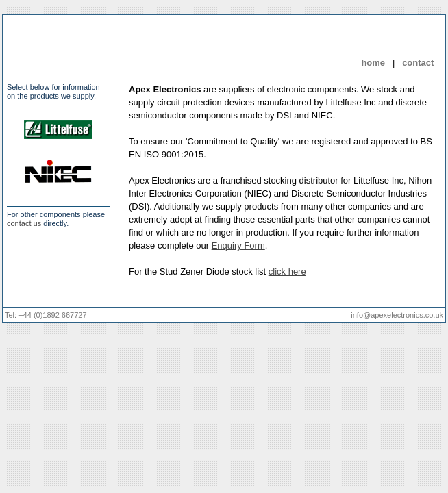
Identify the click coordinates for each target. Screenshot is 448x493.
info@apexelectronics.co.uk (397, 315)
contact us (24, 223)
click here (287, 271)
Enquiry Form (238, 245)
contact (418, 63)
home (373, 63)
